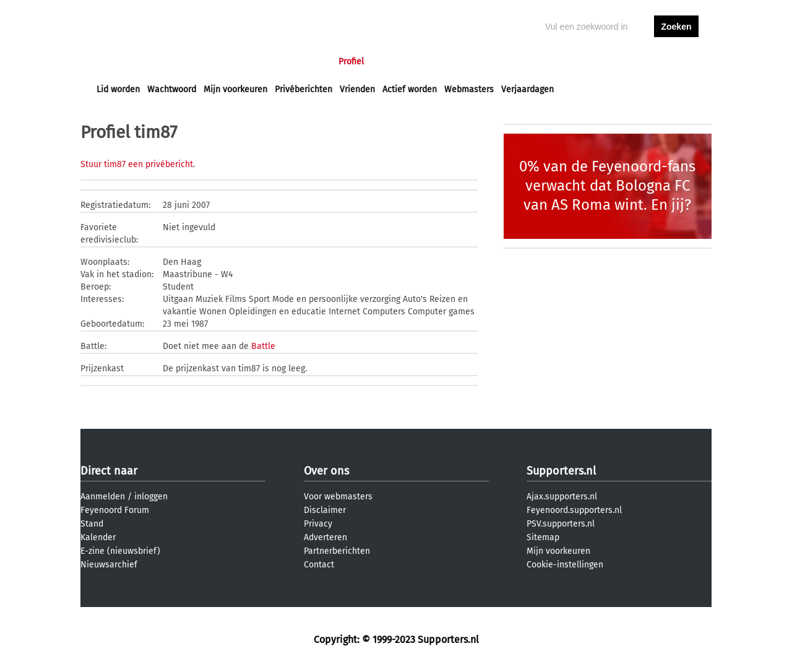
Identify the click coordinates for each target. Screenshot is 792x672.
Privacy (318, 524)
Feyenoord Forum (115, 510)
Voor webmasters (338, 497)
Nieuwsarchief (109, 565)
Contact (319, 565)
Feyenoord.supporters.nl (574, 510)
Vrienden (357, 89)
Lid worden (118, 89)
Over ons (326, 471)
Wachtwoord (172, 89)
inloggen (629, 62)
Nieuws (172, 62)
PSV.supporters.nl (561, 524)
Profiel (351, 62)
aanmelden (676, 62)
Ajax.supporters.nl (562, 497)
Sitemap (543, 537)
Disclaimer (325, 510)
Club (314, 62)
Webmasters (469, 89)
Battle (263, 346)
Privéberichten (303, 89)
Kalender (98, 537)
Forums (217, 62)
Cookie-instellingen (565, 565)
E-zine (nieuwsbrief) (120, 551)
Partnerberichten (337, 551)
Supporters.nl (561, 471)
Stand (92, 524)
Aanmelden (103, 497)
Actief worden (410, 89)
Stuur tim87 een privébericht (137, 164)
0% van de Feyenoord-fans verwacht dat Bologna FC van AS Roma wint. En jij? (607, 186)
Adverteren (325, 537)
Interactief (268, 62)
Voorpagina (119, 62)
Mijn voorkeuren (235, 89)
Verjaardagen (527, 89)
